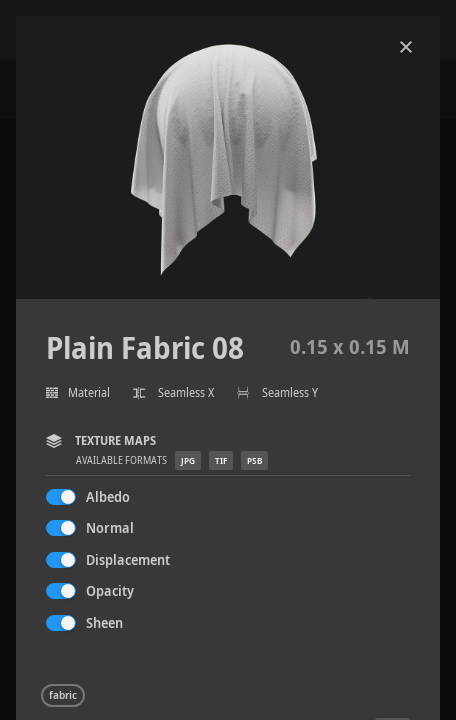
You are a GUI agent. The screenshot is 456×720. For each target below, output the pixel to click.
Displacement (128, 559)
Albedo (108, 496)
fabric (63, 695)
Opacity (110, 590)
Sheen (104, 622)
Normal (110, 527)
